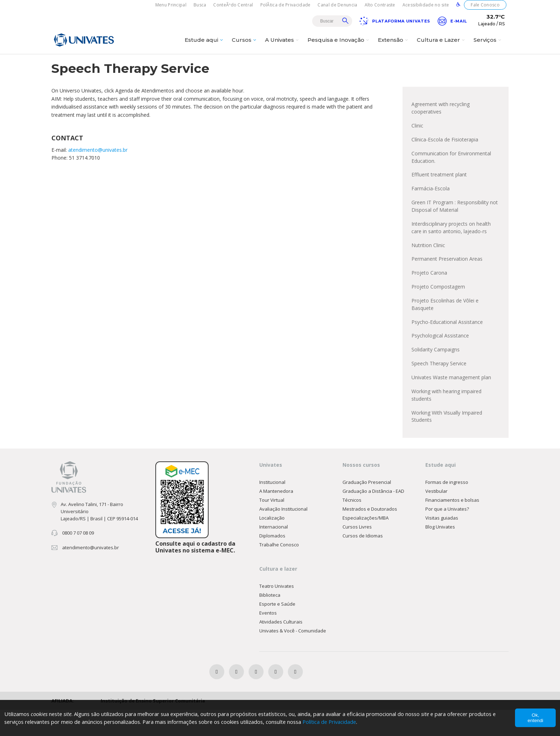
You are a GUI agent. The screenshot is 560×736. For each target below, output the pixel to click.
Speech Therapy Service (439, 386)
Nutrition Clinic (428, 264)
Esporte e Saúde (277, 630)
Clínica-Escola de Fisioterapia (445, 155)
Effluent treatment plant (439, 191)
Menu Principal (171, 5)
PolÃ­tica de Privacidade (286, 5)
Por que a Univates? (447, 534)
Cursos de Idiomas (363, 561)
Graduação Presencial (367, 507)
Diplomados (272, 561)
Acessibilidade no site (426, 5)
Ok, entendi (535, 718)
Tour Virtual (272, 525)
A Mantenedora (276, 516)
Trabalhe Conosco (279, 570)
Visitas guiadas (442, 543)
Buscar (345, 21)
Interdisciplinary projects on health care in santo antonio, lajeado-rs (451, 246)
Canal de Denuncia (337, 5)
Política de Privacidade (341, 722)
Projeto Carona (429, 293)
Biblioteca (270, 621)
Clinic (417, 141)
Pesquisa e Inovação (339, 45)
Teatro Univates (277, 612)
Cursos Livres (357, 552)
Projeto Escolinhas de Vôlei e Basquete (445, 325)
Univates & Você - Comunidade (293, 656)
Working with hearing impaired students (446, 419)
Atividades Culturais (281, 647)
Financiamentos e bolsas (452, 525)
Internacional (274, 552)
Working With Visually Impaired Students (447, 441)
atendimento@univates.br (98, 164)
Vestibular (436, 516)
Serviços (488, 45)
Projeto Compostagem (438, 307)
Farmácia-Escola (431, 206)
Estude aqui (205, 45)
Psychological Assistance (440, 358)
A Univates (283, 45)
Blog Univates (440, 552)
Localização (272, 543)
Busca (200, 5)
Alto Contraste (380, 5)
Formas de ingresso (447, 507)
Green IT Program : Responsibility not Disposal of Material (455, 224)
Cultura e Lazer (442, 45)
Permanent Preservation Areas (447, 278)
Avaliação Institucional (283, 534)
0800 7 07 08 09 (78, 558)
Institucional (272, 507)
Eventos (268, 639)
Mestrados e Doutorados (370, 534)
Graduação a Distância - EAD (373, 516)
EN (341, 63)
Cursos (245, 45)
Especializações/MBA (366, 543)
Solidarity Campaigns (436, 372)
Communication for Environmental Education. (451, 173)
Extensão (394, 45)
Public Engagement (421, 63)
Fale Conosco (485, 5)
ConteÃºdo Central (233, 5)
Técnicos (352, 525)
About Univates (372, 63)
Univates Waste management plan (451, 400)
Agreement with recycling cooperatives (441, 122)
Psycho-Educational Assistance (447, 343)
